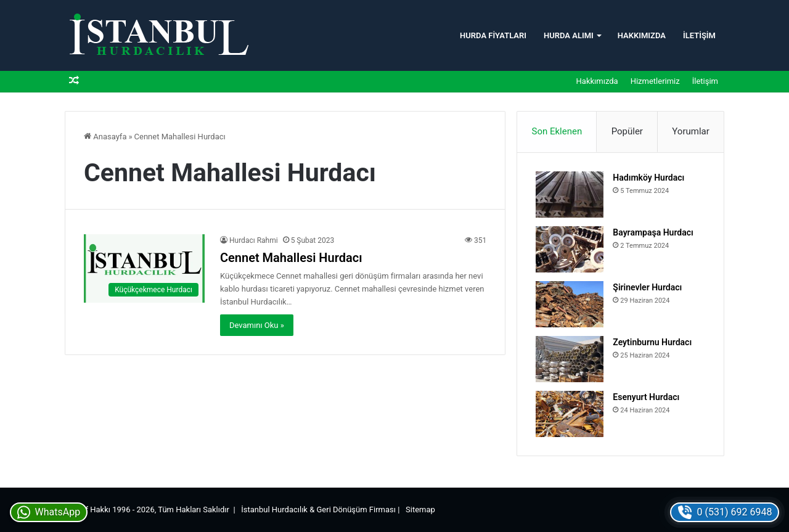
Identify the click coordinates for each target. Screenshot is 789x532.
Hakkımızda (642, 35)
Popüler (627, 131)
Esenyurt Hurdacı (646, 397)
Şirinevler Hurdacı (647, 287)
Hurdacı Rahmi (254, 240)
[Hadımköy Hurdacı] (570, 194)
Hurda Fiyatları (493, 35)
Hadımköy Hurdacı (648, 178)
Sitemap (420, 509)
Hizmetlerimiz (655, 81)
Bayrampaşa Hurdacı (653, 232)
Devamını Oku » (257, 325)
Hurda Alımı (569, 35)
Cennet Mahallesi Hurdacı (291, 258)
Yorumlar (690, 131)
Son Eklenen (557, 131)
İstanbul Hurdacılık (274, 509)
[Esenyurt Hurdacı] (570, 414)
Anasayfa (105, 137)
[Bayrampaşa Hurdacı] (570, 249)
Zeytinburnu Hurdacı (652, 342)
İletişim (699, 35)
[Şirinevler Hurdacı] (570, 304)
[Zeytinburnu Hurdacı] (570, 359)
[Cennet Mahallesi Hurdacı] (144, 268)
